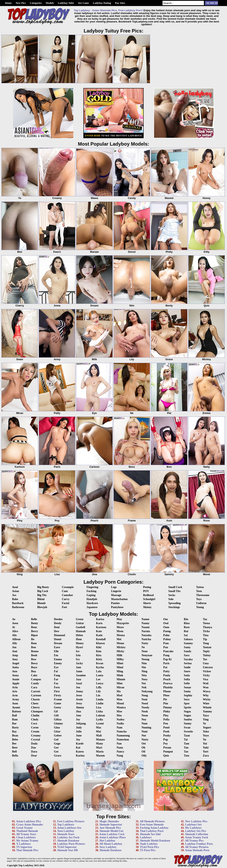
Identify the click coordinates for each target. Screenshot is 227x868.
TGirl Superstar (67, 847)
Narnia (146, 631)
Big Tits (42, 595)
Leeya (100, 683)
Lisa (99, 707)
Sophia (188, 695)
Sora (187, 699)
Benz (34, 627)
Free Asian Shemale (152, 825)
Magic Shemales (109, 821)
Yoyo (206, 736)
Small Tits (174, 591)
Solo (171, 599)
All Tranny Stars (26, 834)
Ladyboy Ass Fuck (68, 837)
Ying (206, 719)
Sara (187, 655)
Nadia (120, 724)
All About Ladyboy (111, 844)
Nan (119, 744)
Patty (167, 671)
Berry (35, 631)
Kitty (99, 659)
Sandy (188, 651)
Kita (99, 655)
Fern (57, 687)
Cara (34, 687)
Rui (186, 631)
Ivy (78, 659)
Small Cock (175, 587)
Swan (187, 728)
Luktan (100, 715)
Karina (80, 756)
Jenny (80, 691)
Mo (119, 691)
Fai (56, 671)
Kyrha (100, 667)
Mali (99, 736)
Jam (79, 667)
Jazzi (79, 683)
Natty (145, 643)
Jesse (79, 695)
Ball (14, 715)
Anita (15, 667)
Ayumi (16, 707)
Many (100, 744)
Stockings (174, 607)
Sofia (187, 679)
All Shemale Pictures (152, 821)
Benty (35, 623)
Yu (205, 740)
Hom (79, 639)
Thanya (208, 627)
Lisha (99, 711)
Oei (144, 744)
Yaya (206, 715)
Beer (15, 748)
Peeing (147, 587)
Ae (14, 619)
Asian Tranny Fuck (197, 837)
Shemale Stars (66, 834)
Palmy (167, 639)
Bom (34, 643)
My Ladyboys (193, 828)
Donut (58, 639)
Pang (166, 655)
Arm (15, 695)
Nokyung (147, 691)
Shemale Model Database (155, 841)
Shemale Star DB (67, 850)
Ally (15, 643)
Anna (15, 675)
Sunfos (188, 719)
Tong (206, 643)
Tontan (207, 647)
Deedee (58, 619)
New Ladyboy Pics (196, 821)
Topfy (206, 651)
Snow (187, 671)
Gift (56, 715)
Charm (35, 699)
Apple (16, 683)
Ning (144, 671)
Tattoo (200, 587)
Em (56, 655)
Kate (99, 631)
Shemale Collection (197, 834)
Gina (57, 728)
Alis (14, 635)
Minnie (121, 679)
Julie (79, 732)
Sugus (187, 715)
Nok (144, 687)
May (119, 619)
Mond (120, 703)
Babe (15, 599)
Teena (206, 623)
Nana (120, 748)
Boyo (34, 667)
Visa (206, 679)
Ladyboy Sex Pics (196, 831)
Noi (144, 683)
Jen (78, 687)
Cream (35, 732)
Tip (205, 639)
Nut (144, 736)
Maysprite (123, 623)
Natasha (146, 635)
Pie (165, 699)
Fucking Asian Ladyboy (154, 828)
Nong (145, 695)
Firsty (57, 695)
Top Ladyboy (26, 865)
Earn (57, 647)
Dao (34, 748)
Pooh (166, 732)
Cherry (36, 707)
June (79, 736)
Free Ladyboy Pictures (71, 821)
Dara (34, 752)
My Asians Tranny (27, 841)
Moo (119, 711)
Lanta (100, 675)
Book (34, 655)
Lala (99, 671)
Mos (119, 715)
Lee (98, 679)
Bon (34, 647)
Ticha (206, 631)
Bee (14, 744)
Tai (186, 740)
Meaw (120, 627)
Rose (187, 627)
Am (14, 647)
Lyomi (100, 724)
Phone (167, 691)
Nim (144, 663)
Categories (36, 3)
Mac (99, 728)
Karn (99, 623)
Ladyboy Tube (66, 3)
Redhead (148, 595)
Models (50, 3)
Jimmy (80, 707)
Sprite (188, 707)
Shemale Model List (111, 831)
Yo (205, 724)
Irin (78, 655)
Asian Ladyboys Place (112, 837)
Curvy (66, 599)
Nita (144, 675)
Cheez (35, 703)
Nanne (145, 619)
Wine (206, 703)
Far (56, 679)
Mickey (121, 647)
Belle (34, 619)
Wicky (207, 699)
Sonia (187, 691)
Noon (145, 715)
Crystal (36, 740)
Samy (187, 647)
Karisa (100, 619)
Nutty (145, 740)
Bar (14, 724)
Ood (166, 623)
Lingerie (116, 591)
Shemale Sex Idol (150, 834)
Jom (79, 715)
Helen (79, 635)
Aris (15, 691)
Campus (36, 679)
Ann (15, 671)
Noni (144, 699)
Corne (35, 728)
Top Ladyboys (66, 825)
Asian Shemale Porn (197, 850)
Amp (15, 655)
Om (166, 619)
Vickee (207, 671)
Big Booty (43, 587)
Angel (16, 663)
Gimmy (58, 724)
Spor (187, 703)
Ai (13, 627)
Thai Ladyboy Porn (152, 831)
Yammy (208, 711)
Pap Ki (168, 659)
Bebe (15, 740)
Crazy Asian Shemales (30, 825)
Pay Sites (120, 3)
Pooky (167, 736)
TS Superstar (24, 847)
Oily (144, 756)
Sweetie (188, 732)
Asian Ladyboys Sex (69, 828)
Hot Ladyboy (107, 841)
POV (146, 591)
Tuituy (207, 655)
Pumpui (168, 752)
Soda (187, 675)
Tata (187, 756)
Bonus (35, 651)
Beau (15, 736)
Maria (100, 752)
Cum (65, 591)
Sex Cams (83, 3)
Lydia (99, 719)
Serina (188, 663)
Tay (205, 619)
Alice (15, 631)
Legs (114, 587)
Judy (79, 728)
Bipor (35, 635)
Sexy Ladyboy (108, 847)
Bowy (34, 663)
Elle (56, 651)
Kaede (80, 744)
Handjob (92, 599)
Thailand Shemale (27, 831)
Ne (143, 647)
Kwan (100, 663)
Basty (15, 728)
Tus (205, 659)
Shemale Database (68, 841)
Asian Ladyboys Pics (29, 821)
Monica (121, 707)
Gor (56, 748)
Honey (80, 643)
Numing (146, 728)
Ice (78, 651)
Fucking (92, 591)
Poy (166, 744)
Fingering (92, 587)
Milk (119, 655)
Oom (166, 627)
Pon (166, 724)
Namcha (122, 732)
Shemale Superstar (111, 825)
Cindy (35, 719)
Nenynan (147, 655)
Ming (120, 671)
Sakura (188, 639)
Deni (57, 627)
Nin (144, 667)
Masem (100, 756)
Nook (145, 711)
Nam (119, 728)
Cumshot (67, 595)
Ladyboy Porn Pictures (71, 844)
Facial (66, 603)
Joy (78, 719)
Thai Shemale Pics (27, 850)
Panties (116, 603)
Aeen (15, 623)
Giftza (58, 719)
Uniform (201, 603)
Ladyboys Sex (193, 825)
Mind (120, 667)
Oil (143, 752)
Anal (15, 587)
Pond (166, 728)
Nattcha (146, 639)
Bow (34, 659)
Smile (187, 667)
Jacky (79, 663)
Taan (187, 736)
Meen (120, 631)
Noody (145, 707)
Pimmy (168, 707)
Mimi (120, 663)
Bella (15, 756)
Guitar (80, 623)
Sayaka (188, 659)
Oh (143, 748)
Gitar (57, 732)
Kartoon (101, 627)
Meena (121, 635)
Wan (206, 687)
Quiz (166, 756)
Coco (34, 724)
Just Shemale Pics (110, 828)
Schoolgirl (149, 599)
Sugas (187, 711)
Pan (166, 647)
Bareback (18, 603)
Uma (206, 663)
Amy (15, 659)
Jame (79, 671)
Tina (206, 635)
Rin (186, 619)
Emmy (58, 663)
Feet (64, 607)
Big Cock (43, 591)
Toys (199, 599)
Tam (187, 744)
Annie (16, 679)
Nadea (120, 719)
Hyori (79, 647)
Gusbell (81, 627)
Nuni (144, 732)
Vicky (206, 675)
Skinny (147, 607)
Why (206, 695)
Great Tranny (25, 828)
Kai (78, 748)
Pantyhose (117, 607)
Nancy (120, 752)
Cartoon (36, 695)
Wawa (207, 691)
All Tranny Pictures (197, 847)
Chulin (35, 715)
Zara (206, 756)
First (57, 691)
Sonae (187, 687)
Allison (16, 639)
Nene (144, 651)
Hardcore (92, 603)
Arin (15, 687)
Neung (145, 659)
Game (57, 703)
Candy (35, 683)
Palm (166, 635)
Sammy (188, 643)
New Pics (21, 3)
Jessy (79, 703)
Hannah (81, 631)
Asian (15, 591)
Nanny (145, 623)
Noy (144, 719)
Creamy (36, 736)
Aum (15, 703)
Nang (120, 756)
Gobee (58, 736)
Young (200, 607)
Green (80, 619)
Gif (56, 711)
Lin (98, 695)
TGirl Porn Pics (149, 847)
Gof (56, 740)
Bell (14, 752)
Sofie (187, 683)
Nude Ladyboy (149, 844)
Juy (78, 740)
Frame (58, 699)
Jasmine (81, 675)
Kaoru (80, 752)
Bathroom (18, 607)
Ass (14, 595)
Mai (98, 732)
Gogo (57, 744)
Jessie (79, 699)
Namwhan (123, 740)
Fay (56, 683)
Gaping (91, 595)
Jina (79, 711)
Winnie (207, 707)
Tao (186, 752)
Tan (186, 748)
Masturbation (119, 599)
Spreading (174, 603)
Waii (206, 683)
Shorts (147, 603)
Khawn (100, 643)
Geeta (57, 707)
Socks (172, 595)
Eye (56, 667)
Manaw (101, 740)
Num (144, 724)
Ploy (166, 715)
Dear (34, 756)
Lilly (99, 687)
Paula (167, 675)
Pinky (167, 711)
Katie (99, 635)
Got (56, 752)
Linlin (100, 703)
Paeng (167, 631)
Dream (58, 643)
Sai (186, 635)
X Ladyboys (24, 844)
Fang (57, 675)
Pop (166, 740)
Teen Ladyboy (66, 831)
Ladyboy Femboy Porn (199, 844)
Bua (34, 671)
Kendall (101, 639)
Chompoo (37, 711)
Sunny (188, 724)
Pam (166, 643)
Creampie (68, 587)
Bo (33, 639)
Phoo (166, 695)
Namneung (123, 736)
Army (16, 699)
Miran (120, 687)
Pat (165, 667)
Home (8, 3)
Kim (99, 651)
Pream (167, 748)
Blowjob (42, 607)
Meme (120, 643)
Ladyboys (146, 837)
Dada (34, 744)
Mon (119, 699)
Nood (145, 703)
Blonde (41, 603)
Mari (99, 748)
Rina (187, 623)
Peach (167, 679)
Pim (166, 703)
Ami (15, 651)
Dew (56, 631)
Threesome (203, 595)
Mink (120, 675)
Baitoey (17, 711)
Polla (166, 719)
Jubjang (81, 724)
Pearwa (168, 683)
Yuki (206, 748)
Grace (58, 756)
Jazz (79, 679)
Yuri (206, 752)
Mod (119, 695)
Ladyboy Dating (102, 3)
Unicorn (208, 667)
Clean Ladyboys (26, 837)
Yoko (206, 732)
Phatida (168, 687)
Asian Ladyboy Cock (112, 834)
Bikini (41, 599)
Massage (116, 595)
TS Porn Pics (148, 850)
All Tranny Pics (194, 841)
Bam (15, 719)
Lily (98, 691)
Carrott (36, 691)
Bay (14, 732)
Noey (144, 679)
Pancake (168, 651)
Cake (34, 675)
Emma (58, 659)
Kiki (99, 647)
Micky (120, 651)
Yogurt (207, 728)
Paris (166, 663)
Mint (120, 683)
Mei (119, 639)
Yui (205, 744)
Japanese (92, 607)
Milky (120, 659)
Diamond (59, 635)
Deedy (58, 623)
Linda (100, 699)
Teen (199, 591)
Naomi (145, 627)
